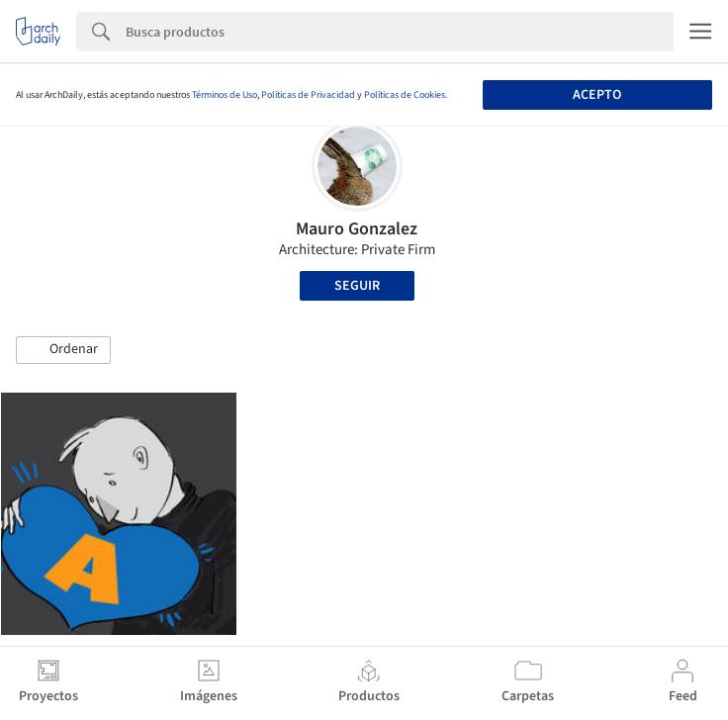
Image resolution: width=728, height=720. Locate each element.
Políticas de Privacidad (308, 95)
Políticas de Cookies (405, 95)
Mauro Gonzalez (357, 229)
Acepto (597, 95)
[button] (63, 350)
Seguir (357, 286)
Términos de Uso (225, 95)
